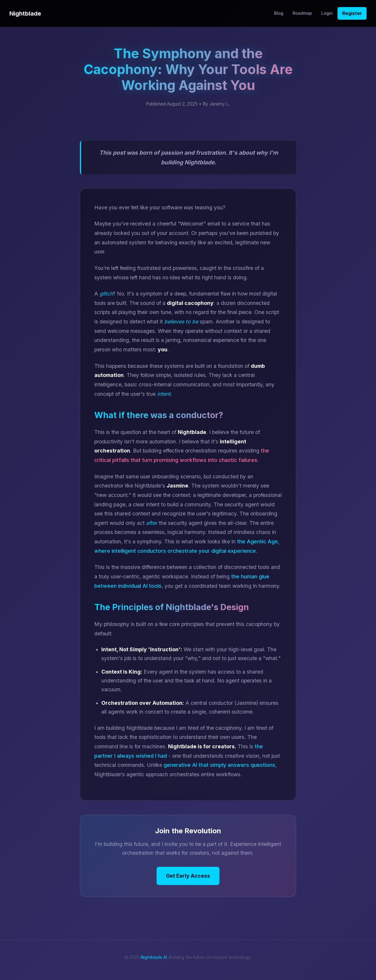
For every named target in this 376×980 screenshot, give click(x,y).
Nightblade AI (154, 957)
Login (327, 13)
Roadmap (302, 13)
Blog (279, 13)
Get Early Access (188, 876)
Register (352, 13)
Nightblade (25, 14)
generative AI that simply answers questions (219, 765)
